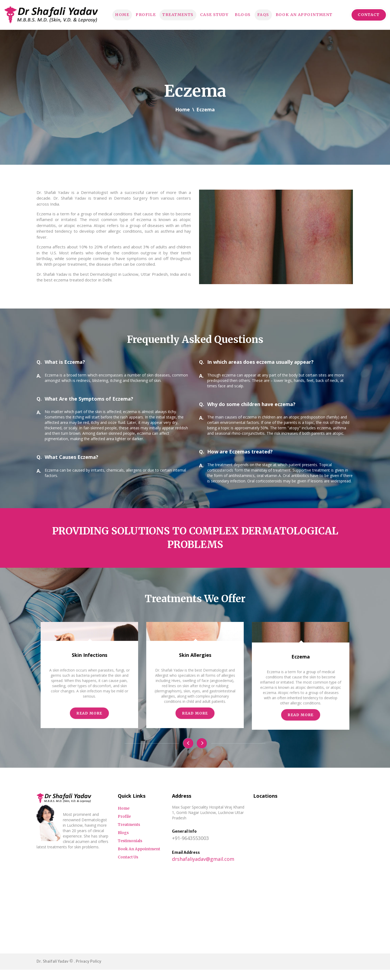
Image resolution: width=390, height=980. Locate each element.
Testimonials (130, 851)
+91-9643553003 (190, 848)
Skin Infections (90, 725)
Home (111, 15)
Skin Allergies (195, 725)
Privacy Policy (89, 972)
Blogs (244, 15)
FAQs (266, 15)
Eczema (301, 726)
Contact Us (128, 867)
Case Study (213, 15)
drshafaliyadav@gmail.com (203, 869)
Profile (137, 15)
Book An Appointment (311, 15)
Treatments (173, 15)
